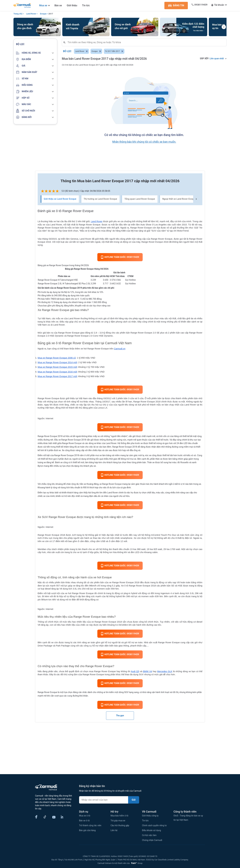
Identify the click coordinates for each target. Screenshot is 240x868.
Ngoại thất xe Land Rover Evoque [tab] (179, 199)
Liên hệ (114, 830)
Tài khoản (219, 5)
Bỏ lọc (67, 51)
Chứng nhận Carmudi (152, 840)
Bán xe (58, 5)
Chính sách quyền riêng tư (154, 825)
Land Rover (31, 14)
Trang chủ (18, 14)
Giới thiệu (72, 5)
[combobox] (145, 42)
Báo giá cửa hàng (87, 830)
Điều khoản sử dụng (152, 830)
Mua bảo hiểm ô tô (119, 816)
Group (136, 863)
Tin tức (86, 5)
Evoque (43, 14)
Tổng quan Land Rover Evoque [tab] (140, 199)
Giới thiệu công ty (150, 816)
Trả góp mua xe (118, 821)
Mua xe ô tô (85, 816)
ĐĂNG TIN (176, 6)
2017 (51, 14)
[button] (35, 53)
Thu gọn (120, 715)
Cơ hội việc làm (149, 835)
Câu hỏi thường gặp (120, 825)
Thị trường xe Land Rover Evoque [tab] (100, 199)
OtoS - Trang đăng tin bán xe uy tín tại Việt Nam (188, 818)
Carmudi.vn (120, 349)
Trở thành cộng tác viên (90, 825)
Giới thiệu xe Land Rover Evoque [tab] (60, 199)
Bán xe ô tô (84, 821)
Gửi (134, 800)
